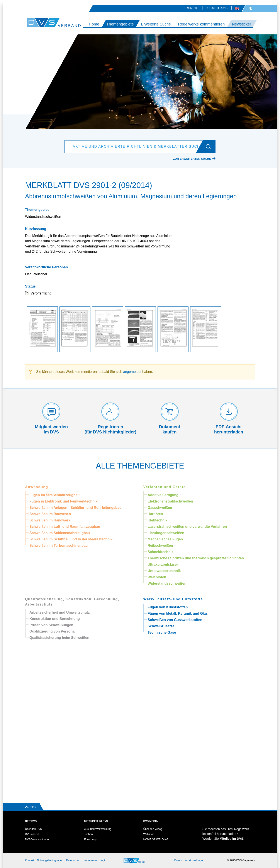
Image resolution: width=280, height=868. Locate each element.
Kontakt (193, 8)
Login (103, 860)
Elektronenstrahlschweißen (170, 501)
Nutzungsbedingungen (50, 860)
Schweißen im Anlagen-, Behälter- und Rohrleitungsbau (76, 508)
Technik (89, 834)
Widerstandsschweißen (167, 583)
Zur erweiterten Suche (192, 159)
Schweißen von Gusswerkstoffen (175, 620)
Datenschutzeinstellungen (189, 860)
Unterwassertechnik (164, 571)
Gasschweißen (160, 508)
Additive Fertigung (163, 495)
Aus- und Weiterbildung (98, 829)
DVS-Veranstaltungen (38, 839)
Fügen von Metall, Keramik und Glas (178, 613)
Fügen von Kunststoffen (168, 607)
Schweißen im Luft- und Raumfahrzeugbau (65, 527)
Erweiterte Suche (156, 24)
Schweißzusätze (161, 626)
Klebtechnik (158, 520)
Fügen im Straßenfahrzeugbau (54, 495)
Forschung (90, 839)
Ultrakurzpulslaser (163, 564)
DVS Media (151, 821)
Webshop (149, 834)
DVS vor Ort (32, 834)
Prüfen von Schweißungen (51, 625)
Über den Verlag (153, 829)
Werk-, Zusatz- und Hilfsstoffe (173, 599)
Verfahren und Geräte (165, 487)
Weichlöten (157, 577)
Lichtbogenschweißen (166, 533)
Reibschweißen (160, 546)
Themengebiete (120, 24)
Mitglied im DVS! (232, 839)
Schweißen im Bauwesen (50, 514)
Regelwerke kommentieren (201, 24)
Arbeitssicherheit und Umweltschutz (60, 612)
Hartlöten (155, 514)
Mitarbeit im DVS (96, 821)
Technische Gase (162, 632)
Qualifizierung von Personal (53, 631)
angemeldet (132, 372)
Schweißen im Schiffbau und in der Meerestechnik (71, 539)
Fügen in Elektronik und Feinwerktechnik (63, 501)
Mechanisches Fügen (165, 539)
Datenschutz (74, 860)
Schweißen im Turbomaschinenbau (59, 546)
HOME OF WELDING (156, 839)
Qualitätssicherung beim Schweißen (59, 638)
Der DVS (31, 821)
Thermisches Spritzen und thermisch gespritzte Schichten (196, 558)
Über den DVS (33, 829)
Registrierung (217, 8)
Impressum (90, 860)
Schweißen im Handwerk (50, 520)
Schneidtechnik (161, 552)
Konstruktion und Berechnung (55, 619)
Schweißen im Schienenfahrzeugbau (60, 533)
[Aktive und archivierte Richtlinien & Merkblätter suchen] (135, 147)
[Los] (210, 147)
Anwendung (37, 487)
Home (94, 24)
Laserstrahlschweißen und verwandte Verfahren (187, 527)
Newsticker (241, 24)
